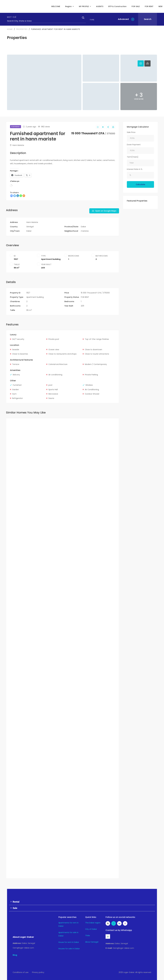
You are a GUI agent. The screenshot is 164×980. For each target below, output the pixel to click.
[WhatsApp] (21, 196)
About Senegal (92, 942)
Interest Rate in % (135, 169)
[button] (82, 902)
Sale (15, 908)
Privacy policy (38, 972)
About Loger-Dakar (23, 937)
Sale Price (131, 132)
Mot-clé (12, 17)
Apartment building (51, 259)
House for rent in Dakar (69, 942)
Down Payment (134, 145)
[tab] (141, 63)
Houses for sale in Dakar (69, 949)
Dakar (83, 227)
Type (92, 20)
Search (148, 19)
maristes (85, 231)
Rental (16, 902)
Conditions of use (21, 972)
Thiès (88, 936)
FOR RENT (85, 297)
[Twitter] (15, 196)
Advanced (123, 19)
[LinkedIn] (18, 196)
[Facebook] (12, 196)
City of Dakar (91, 929)
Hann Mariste (17, 145)
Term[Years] (133, 157)
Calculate (140, 184)
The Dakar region (93, 923)
